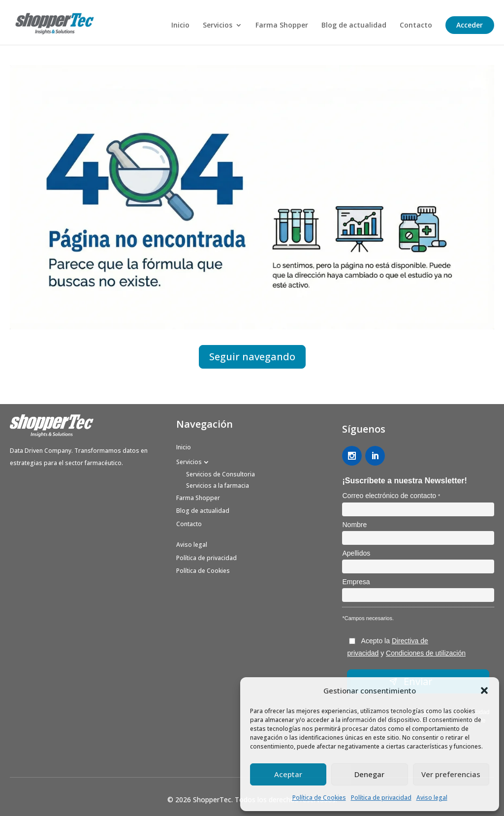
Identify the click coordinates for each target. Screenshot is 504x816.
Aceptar (288, 774)
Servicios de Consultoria (220, 474)
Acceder (470, 25)
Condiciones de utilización (426, 653)
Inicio (180, 26)
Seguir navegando (252, 357)
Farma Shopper (282, 26)
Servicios (218, 26)
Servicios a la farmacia (218, 486)
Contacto (416, 26)
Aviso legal (432, 798)
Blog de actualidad (354, 26)
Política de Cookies (319, 798)
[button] (484, 690)
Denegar (369, 774)
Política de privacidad (381, 798)
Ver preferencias (451, 774)
